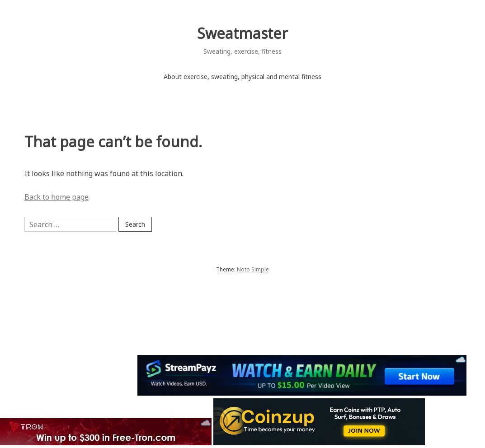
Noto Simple (253, 269)
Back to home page (57, 197)
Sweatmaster (242, 33)
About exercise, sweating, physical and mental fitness (242, 77)
